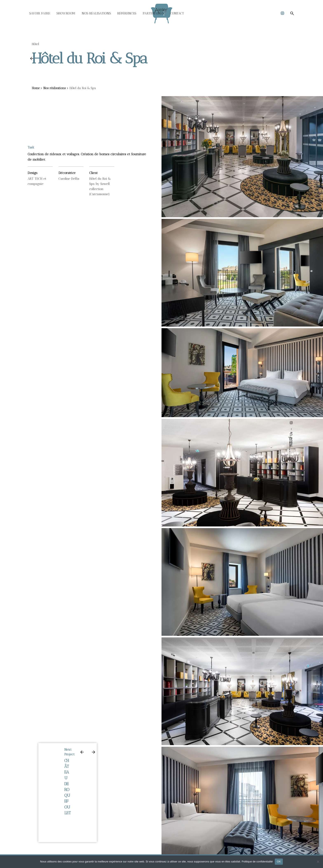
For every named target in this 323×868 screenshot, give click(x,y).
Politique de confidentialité (257, 862)
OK (279, 862)
